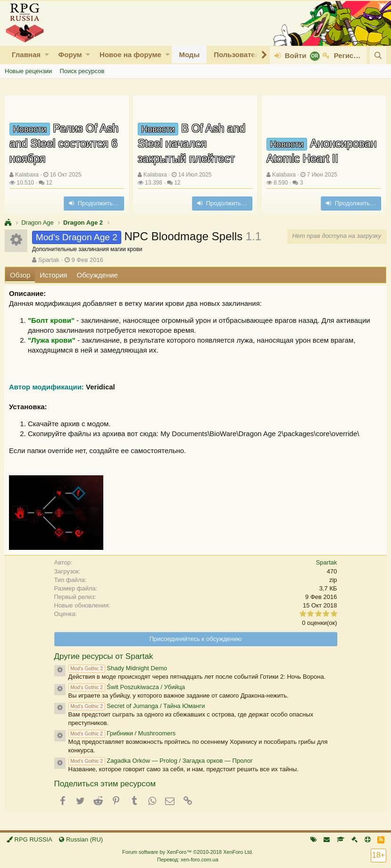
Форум (70, 55)
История (53, 275)
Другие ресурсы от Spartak (104, 656)
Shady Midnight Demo (118, 668)
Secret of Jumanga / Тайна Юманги (137, 706)
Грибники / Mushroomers (122, 733)
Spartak (49, 260)
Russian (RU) (81, 839)
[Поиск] (378, 55)
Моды (189, 55)
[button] (47, 55)
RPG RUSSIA (29, 839)
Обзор (20, 275)
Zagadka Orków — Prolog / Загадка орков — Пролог (161, 761)
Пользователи (239, 55)
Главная (26, 55)
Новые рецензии (28, 71)
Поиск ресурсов (82, 71)
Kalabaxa (27, 175)
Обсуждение (97, 275)
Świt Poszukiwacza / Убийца (127, 687)
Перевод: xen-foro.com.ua (188, 860)
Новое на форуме (130, 55)
